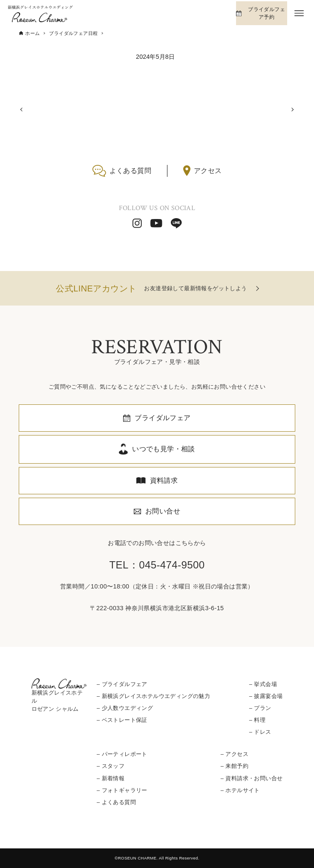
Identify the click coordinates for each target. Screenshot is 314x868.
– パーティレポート (122, 754)
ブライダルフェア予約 (266, 13)
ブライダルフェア (163, 418)
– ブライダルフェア (122, 684)
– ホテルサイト (240, 790)
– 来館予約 (235, 766)
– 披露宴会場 (266, 696)
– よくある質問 (116, 802)
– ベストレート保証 (122, 720)
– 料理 (257, 720)
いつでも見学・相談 (164, 449)
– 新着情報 (111, 778)
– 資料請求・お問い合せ (252, 778)
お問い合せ (163, 511)
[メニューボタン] (299, 13)
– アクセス (235, 754)
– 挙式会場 (263, 684)
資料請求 (164, 480)
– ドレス (260, 732)
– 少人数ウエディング (125, 708)
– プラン (260, 708)
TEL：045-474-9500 (157, 565)
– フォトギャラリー (122, 790)
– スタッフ (111, 766)
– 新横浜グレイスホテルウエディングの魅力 (153, 696)
